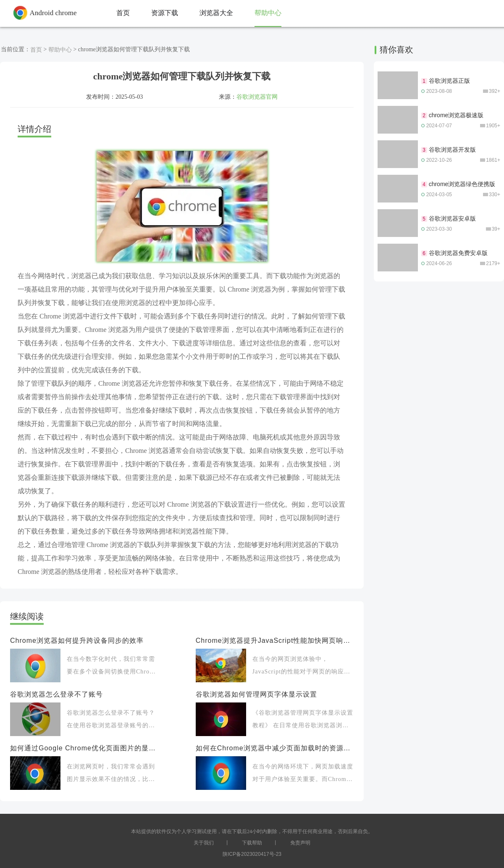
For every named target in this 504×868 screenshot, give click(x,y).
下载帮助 (252, 843)
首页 (36, 50)
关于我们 (204, 843)
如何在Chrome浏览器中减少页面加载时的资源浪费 (275, 748)
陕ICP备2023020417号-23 (252, 854)
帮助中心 (60, 50)
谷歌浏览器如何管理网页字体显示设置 (256, 694)
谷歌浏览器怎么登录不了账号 (56, 694)
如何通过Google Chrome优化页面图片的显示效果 (85, 748)
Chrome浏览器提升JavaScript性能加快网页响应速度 (275, 640)
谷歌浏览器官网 (257, 97)
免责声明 (300, 843)
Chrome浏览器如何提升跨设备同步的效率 (77, 640)
